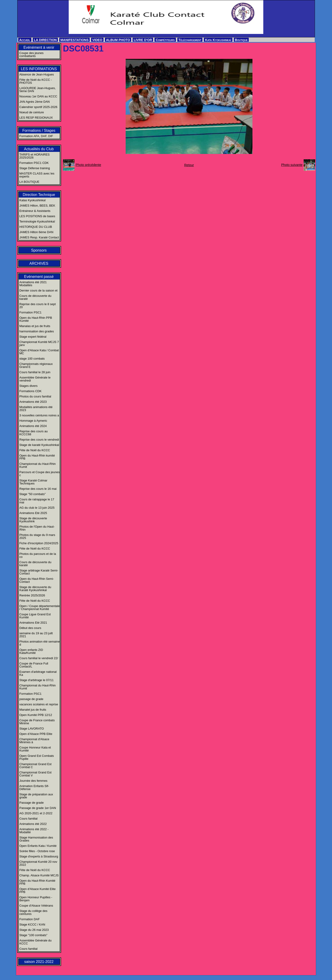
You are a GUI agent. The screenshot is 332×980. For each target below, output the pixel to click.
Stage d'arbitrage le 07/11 (36, 680)
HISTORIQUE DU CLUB (36, 227)
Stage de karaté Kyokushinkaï (39, 445)
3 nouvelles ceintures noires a (39, 415)
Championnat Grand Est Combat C (35, 766)
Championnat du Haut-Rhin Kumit (38, 465)
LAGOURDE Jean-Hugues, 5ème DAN (38, 90)
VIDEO (97, 40)
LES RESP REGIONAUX (36, 118)
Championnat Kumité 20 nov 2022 (38, 863)
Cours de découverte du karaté (35, 297)
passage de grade (31, 699)
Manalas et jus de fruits (35, 326)
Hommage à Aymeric (33, 421)
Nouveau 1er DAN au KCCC (38, 96)
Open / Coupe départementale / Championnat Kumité (40, 607)
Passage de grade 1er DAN (38, 808)
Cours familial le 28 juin (35, 372)
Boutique (241, 40)
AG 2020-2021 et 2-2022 (36, 813)
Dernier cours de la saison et (38, 290)
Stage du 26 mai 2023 (34, 930)
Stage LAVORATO (32, 729)
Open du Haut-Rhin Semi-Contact (37, 580)
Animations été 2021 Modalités (33, 284)
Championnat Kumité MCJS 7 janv (39, 343)
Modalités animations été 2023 (36, 409)
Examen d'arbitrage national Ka (38, 673)
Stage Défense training (35, 168)
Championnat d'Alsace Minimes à (34, 741)
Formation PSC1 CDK (34, 163)
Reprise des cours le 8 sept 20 (38, 306)
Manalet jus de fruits (33, 710)
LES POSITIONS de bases (37, 216)
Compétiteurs (165, 40)
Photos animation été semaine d (40, 643)
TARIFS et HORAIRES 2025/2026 (34, 156)
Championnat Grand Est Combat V (35, 774)
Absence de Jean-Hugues (37, 74)
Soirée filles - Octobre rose (37, 851)
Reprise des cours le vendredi (39, 440)
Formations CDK (30, 391)
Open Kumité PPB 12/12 (36, 715)
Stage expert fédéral (33, 337)
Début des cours (30, 628)
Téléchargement (190, 40)
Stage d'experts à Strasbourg (39, 856)
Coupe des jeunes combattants (31, 54)
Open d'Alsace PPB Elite (36, 734)
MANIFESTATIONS (74, 40)
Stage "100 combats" (33, 935)
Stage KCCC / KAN (32, 924)
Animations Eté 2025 (33, 513)
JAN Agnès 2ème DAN (35, 102)
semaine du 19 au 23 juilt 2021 (36, 635)
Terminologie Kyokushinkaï (37, 221)
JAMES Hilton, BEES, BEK (37, 206)
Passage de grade (32, 803)
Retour (189, 165)
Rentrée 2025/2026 (32, 595)
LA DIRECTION (45, 40)
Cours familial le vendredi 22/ (39, 658)
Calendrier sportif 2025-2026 (38, 107)
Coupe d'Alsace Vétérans (36, 906)
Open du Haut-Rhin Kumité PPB (37, 882)
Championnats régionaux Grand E (36, 365)
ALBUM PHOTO (118, 40)
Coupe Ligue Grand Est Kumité (35, 616)
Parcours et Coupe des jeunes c (40, 474)
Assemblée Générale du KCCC (35, 942)
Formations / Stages (39, 131)
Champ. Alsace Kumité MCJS (39, 875)
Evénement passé (39, 277)
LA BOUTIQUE (29, 182)
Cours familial (28, 819)
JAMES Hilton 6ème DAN (36, 232)
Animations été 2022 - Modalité (34, 831)
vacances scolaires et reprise (39, 704)
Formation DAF (30, 919)
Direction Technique (39, 195)
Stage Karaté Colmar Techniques (33, 482)
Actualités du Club (39, 149)
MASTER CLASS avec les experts (37, 175)
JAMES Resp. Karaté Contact (39, 237)
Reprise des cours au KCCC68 (34, 433)
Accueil (25, 40)
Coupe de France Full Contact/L (34, 665)
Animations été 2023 (33, 402)
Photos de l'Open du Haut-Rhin (37, 528)
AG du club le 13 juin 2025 (37, 508)
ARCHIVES (39, 263)
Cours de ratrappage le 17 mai (37, 501)
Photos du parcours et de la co (38, 555)
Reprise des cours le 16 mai (38, 489)
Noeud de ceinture (32, 112)
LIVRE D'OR (143, 40)
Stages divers (28, 386)
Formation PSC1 (30, 312)
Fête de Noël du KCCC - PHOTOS (36, 81)
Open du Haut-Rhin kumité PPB (37, 457)
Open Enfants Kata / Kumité (38, 846)
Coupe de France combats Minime (37, 722)
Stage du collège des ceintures (33, 912)
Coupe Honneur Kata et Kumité (35, 749)
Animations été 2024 (33, 426)
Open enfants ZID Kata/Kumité (31, 651)
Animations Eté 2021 (33, 623)
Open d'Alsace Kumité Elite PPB (37, 890)
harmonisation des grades (37, 331)
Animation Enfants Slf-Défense (34, 788)
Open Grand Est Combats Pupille (37, 757)
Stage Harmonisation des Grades (36, 839)
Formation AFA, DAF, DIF (36, 136)
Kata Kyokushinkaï (218, 40)
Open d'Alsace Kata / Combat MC (39, 352)
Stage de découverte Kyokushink (33, 520)
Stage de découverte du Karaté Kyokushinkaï (35, 589)
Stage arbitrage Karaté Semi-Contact (39, 572)
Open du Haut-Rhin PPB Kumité (36, 319)
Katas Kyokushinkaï (33, 200)
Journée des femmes (33, 781)
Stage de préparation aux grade (36, 796)
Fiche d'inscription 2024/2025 (39, 543)
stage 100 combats (32, 359)
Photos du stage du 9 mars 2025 (37, 536)
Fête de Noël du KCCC (35, 450)
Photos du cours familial (35, 396)
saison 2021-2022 (39, 962)
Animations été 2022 (33, 824)
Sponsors (39, 250)
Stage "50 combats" (33, 494)
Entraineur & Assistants (35, 211)
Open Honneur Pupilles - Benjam (36, 899)
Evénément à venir (39, 47)
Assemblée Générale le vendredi (35, 379)
